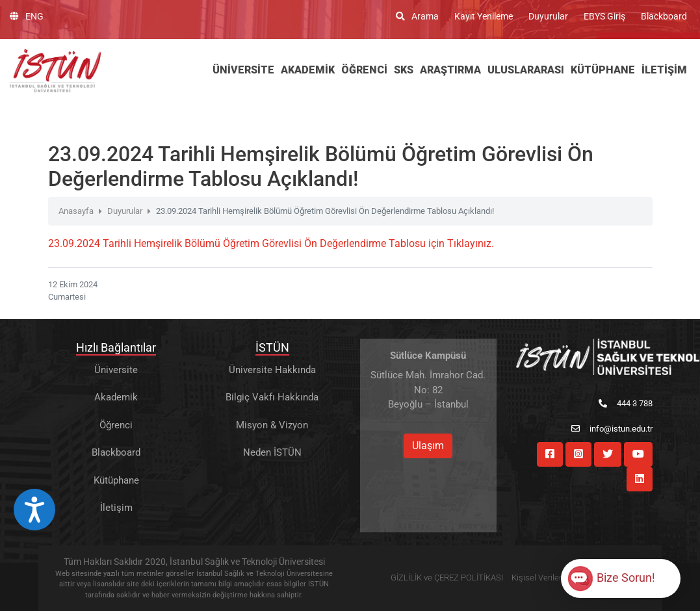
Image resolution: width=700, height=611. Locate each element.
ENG (27, 16)
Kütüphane (116, 480)
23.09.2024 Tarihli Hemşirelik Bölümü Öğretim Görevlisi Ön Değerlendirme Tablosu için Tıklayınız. (271, 243)
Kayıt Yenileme (484, 16)
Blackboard (664, 16)
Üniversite (116, 370)
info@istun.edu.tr (612, 429)
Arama (417, 16)
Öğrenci (116, 425)
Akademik (116, 397)
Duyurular (548, 16)
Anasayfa (76, 211)
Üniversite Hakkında (272, 370)
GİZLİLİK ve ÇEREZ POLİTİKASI (447, 578)
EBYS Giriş (604, 16)
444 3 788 (626, 403)
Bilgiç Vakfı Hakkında (272, 397)
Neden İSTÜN (272, 452)
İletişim (116, 508)
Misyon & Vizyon (272, 425)
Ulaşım (428, 446)
